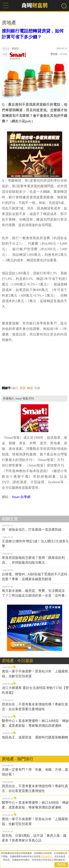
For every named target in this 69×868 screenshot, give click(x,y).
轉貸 (30, 388)
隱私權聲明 (47, 857)
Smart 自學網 (21, 497)
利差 (37, 388)
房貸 (23, 388)
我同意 (61, 865)
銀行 (15, 388)
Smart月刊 (18, 56)
